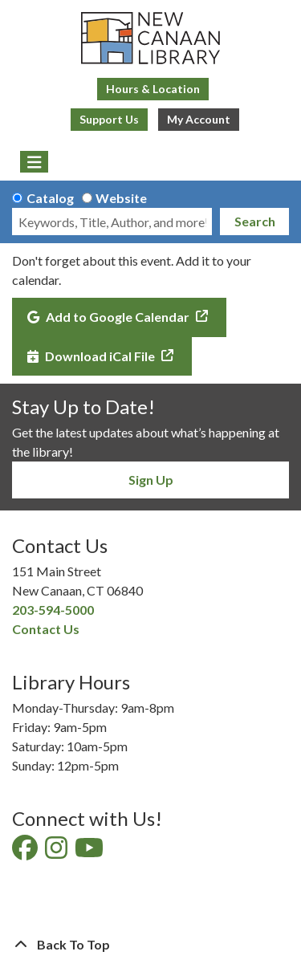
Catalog (50, 198)
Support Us (109, 119)
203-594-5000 (53, 610)
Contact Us (46, 629)
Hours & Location (153, 89)
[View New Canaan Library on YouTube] (90, 852)
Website (121, 198)
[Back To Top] (150, 945)
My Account (199, 119)
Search (255, 221)
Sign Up (151, 480)
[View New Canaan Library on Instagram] (57, 852)
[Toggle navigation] (34, 162)
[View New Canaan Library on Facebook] (26, 852)
